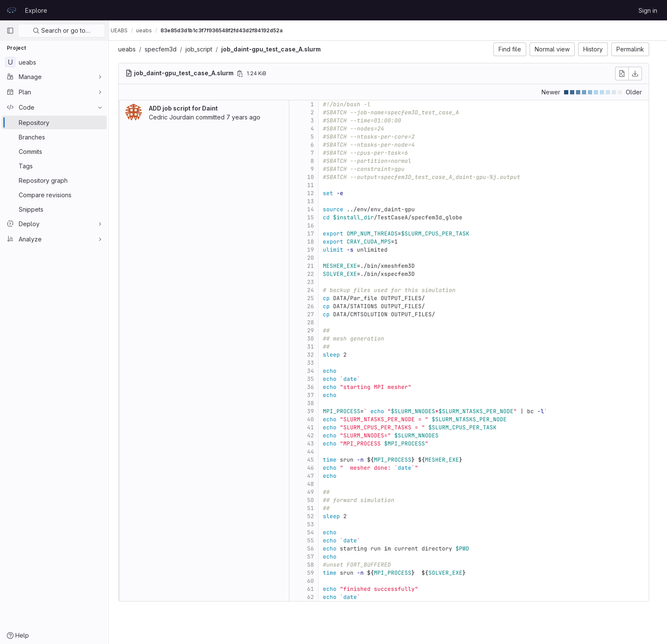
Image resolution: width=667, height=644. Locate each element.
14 (315, 209)
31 (315, 347)
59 (315, 573)
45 (315, 460)
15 (315, 217)
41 (315, 427)
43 (315, 444)
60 (315, 581)
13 (315, 201)
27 (315, 314)
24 (315, 290)
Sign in (648, 10)
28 (315, 322)
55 (315, 540)
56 (315, 549)
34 (315, 371)
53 (315, 524)
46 (315, 468)
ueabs (131, 49)
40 (315, 419)
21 (315, 266)
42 (315, 435)
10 (315, 177)
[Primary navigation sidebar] (10, 31)
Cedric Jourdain (176, 117)
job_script (203, 49)
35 (315, 379)
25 (315, 298)
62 (315, 597)
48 (315, 484)
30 (315, 339)
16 (315, 226)
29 (315, 331)
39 (315, 411)
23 (315, 282)
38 (315, 403)
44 (315, 452)
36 (315, 387)
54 (315, 532)
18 (315, 242)
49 (315, 492)
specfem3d (165, 49)
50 (315, 500)
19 (315, 250)
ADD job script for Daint (188, 108)
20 (315, 258)
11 (315, 185)
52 (315, 516)
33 (315, 363)
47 (315, 476)
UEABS (128, 30)
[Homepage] (11, 10)
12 (315, 193)
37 (315, 395)
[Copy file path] (244, 74)
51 (315, 508)
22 (315, 274)
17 (315, 234)
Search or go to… (61, 30)
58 (315, 565)
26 (315, 306)
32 (315, 355)
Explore (36, 10)
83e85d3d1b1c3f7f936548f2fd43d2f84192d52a (230, 30)
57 (315, 557)
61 (315, 589)
